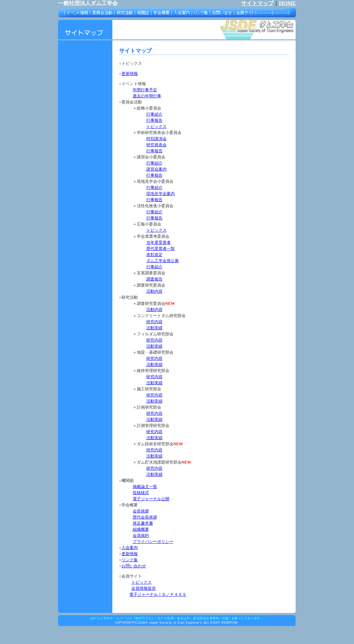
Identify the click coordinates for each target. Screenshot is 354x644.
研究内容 (154, 322)
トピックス (156, 126)
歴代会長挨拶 (145, 517)
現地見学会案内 (161, 194)
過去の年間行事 (147, 96)
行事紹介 (154, 114)
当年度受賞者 (159, 242)
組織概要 (141, 529)
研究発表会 (156, 145)
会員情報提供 (144, 588)
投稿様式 (141, 493)
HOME (288, 3)
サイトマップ (257, 3)
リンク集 (130, 560)
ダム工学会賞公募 (163, 261)
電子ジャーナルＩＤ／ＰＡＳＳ (158, 594)
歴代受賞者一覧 (161, 249)
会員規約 (141, 535)
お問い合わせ (134, 566)
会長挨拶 (141, 511)
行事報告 (154, 120)
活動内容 (154, 291)
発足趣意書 (143, 523)
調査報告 (154, 279)
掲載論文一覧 (145, 487)
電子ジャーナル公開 (151, 499)
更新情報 (130, 74)
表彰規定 (154, 255)
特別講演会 (156, 139)
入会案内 (130, 548)
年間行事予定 (145, 90)
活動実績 (154, 328)
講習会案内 (156, 169)
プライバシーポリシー (153, 542)
